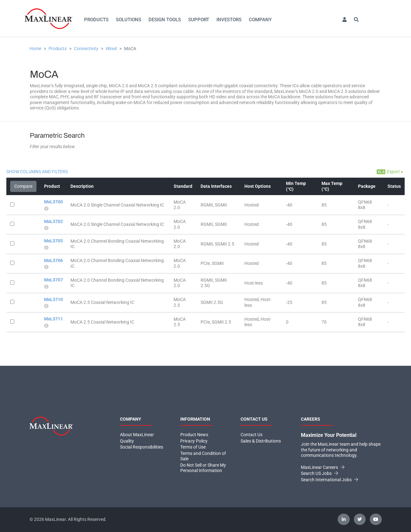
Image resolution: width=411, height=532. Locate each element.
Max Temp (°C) (332, 186)
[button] (344, 20)
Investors (229, 20)
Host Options (258, 186)
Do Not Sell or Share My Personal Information (203, 468)
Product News (194, 435)
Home (35, 49)
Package (367, 186)
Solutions (129, 20)
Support (199, 20)
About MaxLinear (137, 435)
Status (394, 186)
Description (82, 186)
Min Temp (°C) (296, 186)
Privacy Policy (194, 441)
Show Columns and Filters (37, 172)
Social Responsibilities (142, 447)
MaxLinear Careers (323, 467)
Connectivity (86, 49)
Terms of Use (193, 447)
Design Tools (165, 20)
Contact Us (252, 435)
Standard (183, 186)
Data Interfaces (216, 186)
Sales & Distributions (261, 441)
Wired (111, 49)
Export (393, 172)
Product (52, 186)
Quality (127, 441)
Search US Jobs (319, 473)
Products (96, 20)
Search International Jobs (329, 480)
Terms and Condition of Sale (203, 456)
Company (260, 20)
